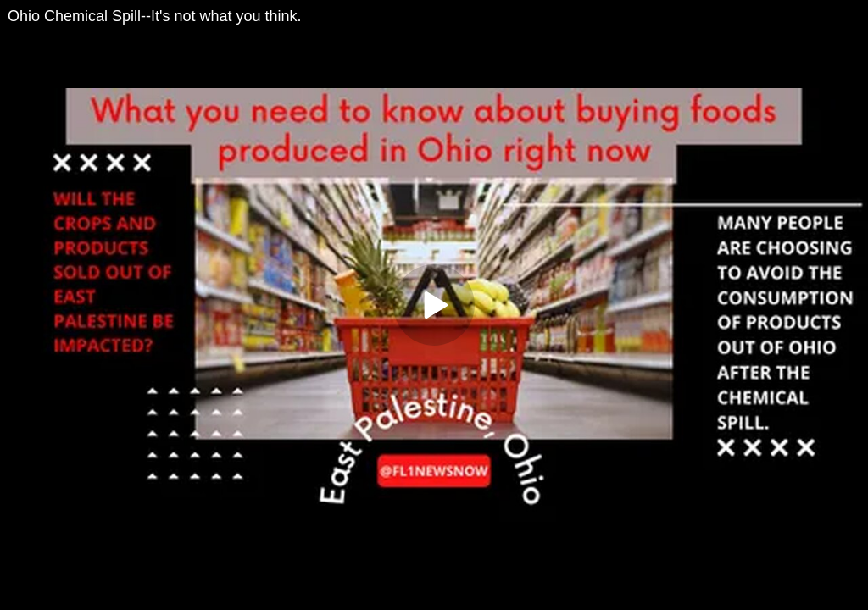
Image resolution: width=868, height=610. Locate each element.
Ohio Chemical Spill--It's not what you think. (155, 16)
